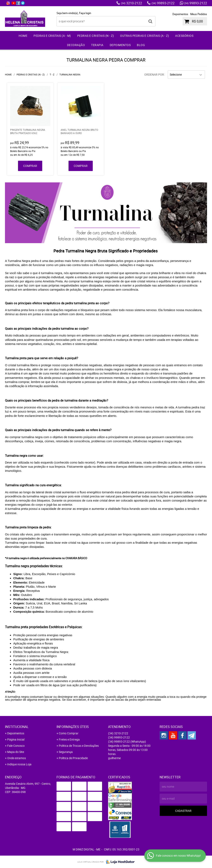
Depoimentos (180, 14)
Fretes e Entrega (69, 739)
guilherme (114, 758)
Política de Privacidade (73, 758)
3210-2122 (131, 3)
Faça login (85, 13)
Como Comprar (69, 733)
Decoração (76, 45)
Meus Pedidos (199, 14)
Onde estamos (17, 758)
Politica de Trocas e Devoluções (79, 746)
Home (23, 36)
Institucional (17, 727)
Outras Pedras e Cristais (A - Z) (145, 36)
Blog (141, 45)
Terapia (97, 45)
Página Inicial (16, 739)
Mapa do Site (16, 752)
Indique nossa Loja (19, 764)
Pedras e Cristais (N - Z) (96, 36)
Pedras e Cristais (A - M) (52, 36)
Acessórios (184, 36)
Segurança (66, 752)
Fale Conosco (16, 746)
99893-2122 (163, 3)
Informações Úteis (73, 727)
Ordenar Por (154, 74)
